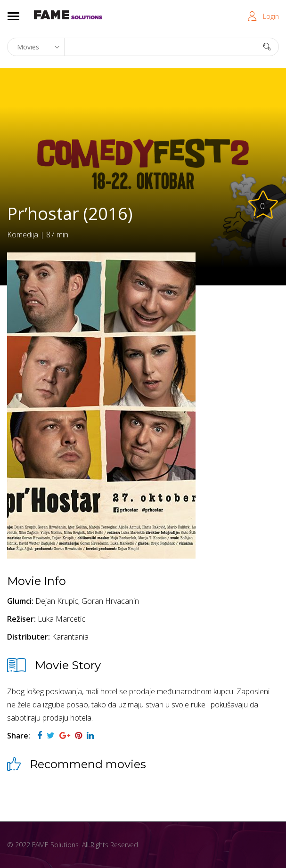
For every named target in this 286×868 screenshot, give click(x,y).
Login (271, 16)
